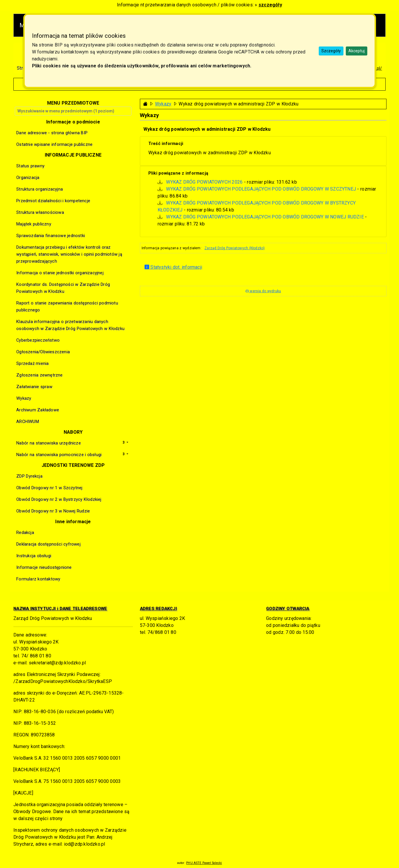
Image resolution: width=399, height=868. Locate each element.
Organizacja (28, 177)
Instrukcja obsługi (34, 556)
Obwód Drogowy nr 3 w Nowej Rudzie (53, 511)
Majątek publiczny (34, 224)
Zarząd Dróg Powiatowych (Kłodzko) (235, 248)
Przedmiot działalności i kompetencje (53, 201)
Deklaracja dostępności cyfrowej (48, 544)
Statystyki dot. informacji (173, 267)
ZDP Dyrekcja (29, 476)
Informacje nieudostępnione (44, 567)
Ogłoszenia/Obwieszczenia (43, 352)
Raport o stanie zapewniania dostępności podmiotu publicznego (67, 306)
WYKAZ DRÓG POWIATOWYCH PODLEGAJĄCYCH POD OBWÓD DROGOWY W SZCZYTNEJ (261, 189)
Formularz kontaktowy (38, 579)
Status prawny (30, 166)
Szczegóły (331, 51)
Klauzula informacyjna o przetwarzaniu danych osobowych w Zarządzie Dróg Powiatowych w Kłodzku (70, 325)
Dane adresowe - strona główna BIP (52, 133)
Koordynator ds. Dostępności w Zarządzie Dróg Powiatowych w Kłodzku (63, 288)
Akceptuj (357, 51)
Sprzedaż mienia (32, 363)
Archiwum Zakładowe (38, 410)
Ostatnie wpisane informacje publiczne (54, 144)
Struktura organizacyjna (40, 189)
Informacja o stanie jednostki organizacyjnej (60, 273)
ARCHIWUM (28, 422)
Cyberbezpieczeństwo (38, 340)
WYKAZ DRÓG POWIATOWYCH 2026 (204, 182)
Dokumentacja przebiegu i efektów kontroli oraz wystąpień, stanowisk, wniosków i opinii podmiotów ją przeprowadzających (69, 254)
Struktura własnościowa (40, 212)
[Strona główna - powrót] (145, 104)
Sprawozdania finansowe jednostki (51, 236)
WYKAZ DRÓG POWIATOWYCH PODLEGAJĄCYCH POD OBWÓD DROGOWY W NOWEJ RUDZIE (265, 217)
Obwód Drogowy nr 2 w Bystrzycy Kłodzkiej (59, 499)
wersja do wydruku (263, 291)
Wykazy (163, 104)
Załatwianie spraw (34, 387)
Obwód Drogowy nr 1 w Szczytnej (49, 488)
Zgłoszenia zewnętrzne (39, 375)
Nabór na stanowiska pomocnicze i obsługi (59, 455)
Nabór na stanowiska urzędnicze (49, 443)
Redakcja (25, 532)
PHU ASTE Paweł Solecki (204, 863)
